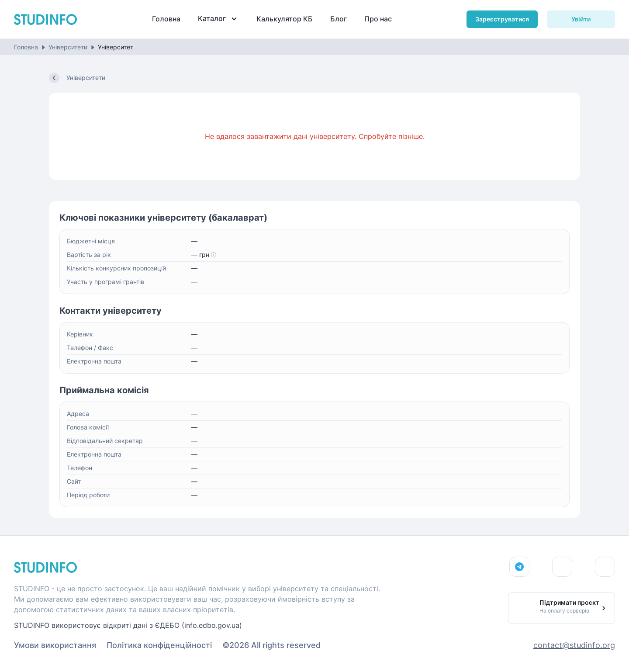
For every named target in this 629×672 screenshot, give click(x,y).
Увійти (581, 19)
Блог (339, 19)
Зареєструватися (502, 19)
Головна (166, 19)
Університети (68, 47)
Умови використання (55, 645)
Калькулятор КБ (285, 19)
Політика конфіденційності (159, 645)
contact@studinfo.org (574, 645)
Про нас (378, 19)
